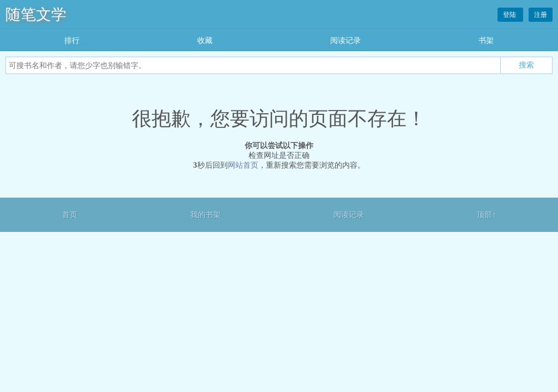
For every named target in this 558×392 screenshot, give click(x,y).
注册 (541, 15)
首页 (70, 215)
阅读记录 (345, 41)
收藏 (205, 41)
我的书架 (205, 215)
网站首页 (243, 165)
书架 (486, 41)
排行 (72, 41)
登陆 (510, 15)
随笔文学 (36, 14)
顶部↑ (486, 215)
